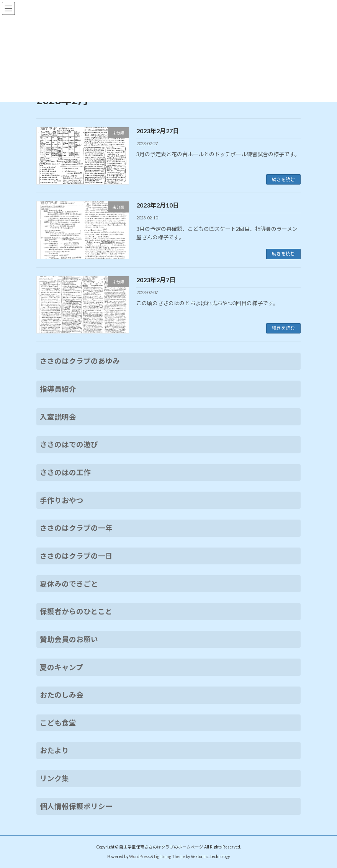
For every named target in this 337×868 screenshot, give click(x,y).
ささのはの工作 (65, 472)
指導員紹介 (58, 389)
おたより (54, 750)
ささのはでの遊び (69, 445)
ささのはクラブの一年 (76, 528)
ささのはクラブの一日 (76, 556)
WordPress (139, 857)
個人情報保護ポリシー (76, 806)
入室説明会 (58, 417)
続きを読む (283, 179)
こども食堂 (58, 723)
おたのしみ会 (62, 695)
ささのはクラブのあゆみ (80, 361)
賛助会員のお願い (69, 639)
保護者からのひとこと (76, 611)
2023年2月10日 (158, 205)
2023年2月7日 (156, 280)
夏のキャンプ (61, 667)
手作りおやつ (62, 500)
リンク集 (54, 778)
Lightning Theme (169, 857)
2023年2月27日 (158, 131)
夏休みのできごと (69, 584)
